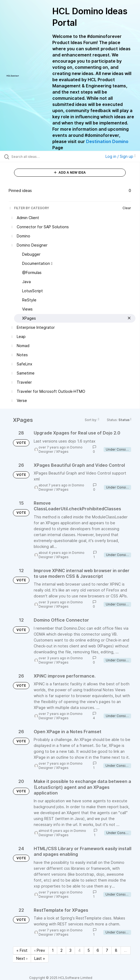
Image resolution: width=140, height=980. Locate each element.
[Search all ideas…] (42, 156)
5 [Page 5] (89, 950)
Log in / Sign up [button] (121, 156)
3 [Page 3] (70, 950)
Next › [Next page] (22, 958)
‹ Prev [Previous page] (40, 950)
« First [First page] (22, 950)
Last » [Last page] (40, 958)
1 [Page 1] (53, 950)
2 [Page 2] (62, 950)
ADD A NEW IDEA (70, 172)
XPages (62, 452)
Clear (127, 208)
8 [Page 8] (116, 950)
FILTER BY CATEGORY (29, 208)
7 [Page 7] (107, 950)
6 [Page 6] (98, 950)
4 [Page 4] (79, 950)
